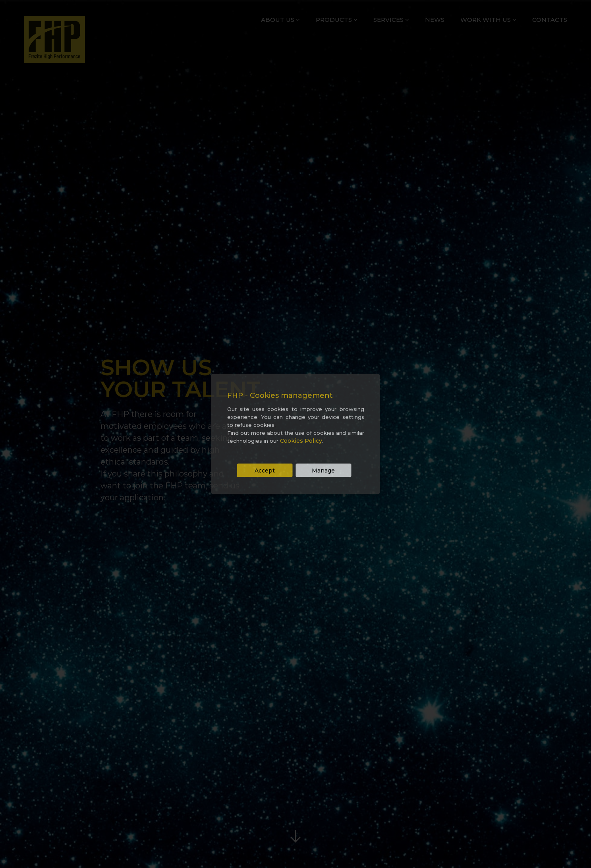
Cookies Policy (301, 441)
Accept (265, 471)
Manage (323, 471)
